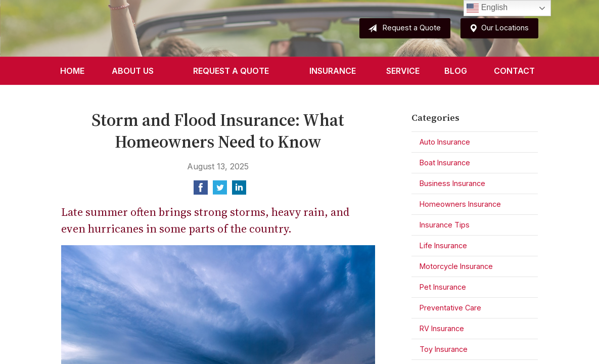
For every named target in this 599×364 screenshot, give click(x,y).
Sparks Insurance (136, 28)
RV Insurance (442, 328)
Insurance (333, 71)
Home (72, 71)
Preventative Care (450, 308)
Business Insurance (452, 183)
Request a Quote (402, 28)
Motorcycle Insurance (456, 266)
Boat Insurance (445, 163)
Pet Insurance (443, 287)
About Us (133, 71)
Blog (456, 71)
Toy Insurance (444, 349)
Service (403, 71)
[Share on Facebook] (201, 191)
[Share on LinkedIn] (239, 191)
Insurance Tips (445, 225)
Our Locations (497, 28)
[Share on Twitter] (220, 191)
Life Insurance (443, 245)
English (487, 8)
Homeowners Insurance (460, 204)
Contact (514, 71)
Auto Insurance (445, 142)
